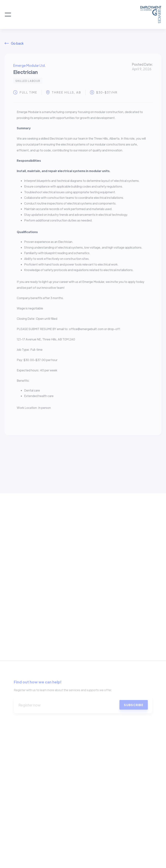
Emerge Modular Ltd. (29, 65)
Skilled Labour (28, 81)
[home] (86, 14)
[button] (8, 15)
